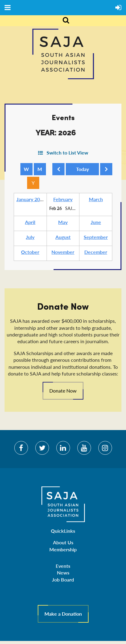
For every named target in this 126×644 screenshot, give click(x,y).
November (63, 252)
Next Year (108, 171)
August (63, 237)
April (30, 222)
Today (82, 169)
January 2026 (31, 199)
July (30, 237)
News (63, 573)
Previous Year (60, 171)
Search (63, 21)
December (96, 252)
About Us (63, 542)
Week (26, 169)
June (96, 222)
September (96, 237)
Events (63, 566)
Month (40, 169)
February (63, 199)
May (63, 222)
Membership (63, 549)
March (96, 199)
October (30, 252)
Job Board (63, 580)
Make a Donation (63, 614)
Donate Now (63, 391)
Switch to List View (67, 153)
